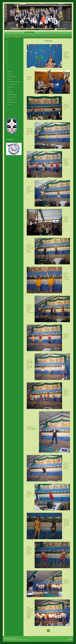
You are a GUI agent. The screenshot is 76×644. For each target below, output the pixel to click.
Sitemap (13, 638)
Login (71, 638)
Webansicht (70, 639)
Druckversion (8, 638)
